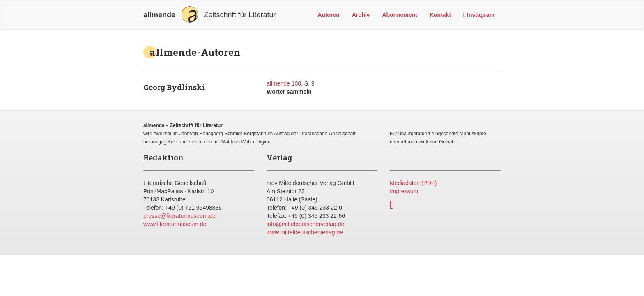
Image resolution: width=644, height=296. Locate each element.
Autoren (329, 15)
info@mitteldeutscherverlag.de (305, 224)
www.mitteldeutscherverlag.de (305, 232)
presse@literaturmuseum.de (179, 216)
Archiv (361, 15)
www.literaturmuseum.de (175, 224)
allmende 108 (284, 83)
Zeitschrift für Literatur (210, 14)
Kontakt (440, 15)
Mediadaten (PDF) (413, 183)
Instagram (479, 15)
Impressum (404, 191)
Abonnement (400, 15)
